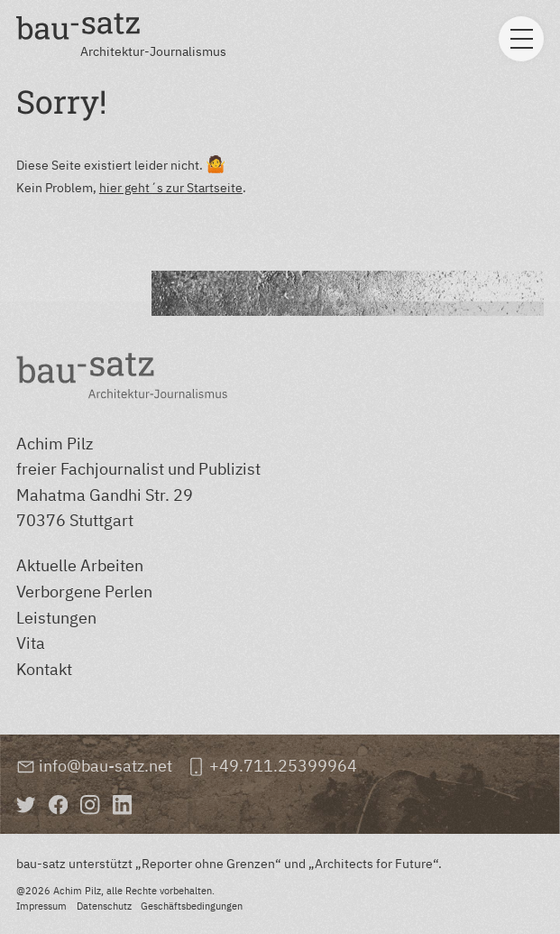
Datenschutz (104, 906)
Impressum (41, 906)
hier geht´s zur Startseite (171, 187)
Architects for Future (374, 863)
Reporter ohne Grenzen (208, 863)
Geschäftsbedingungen (192, 906)
